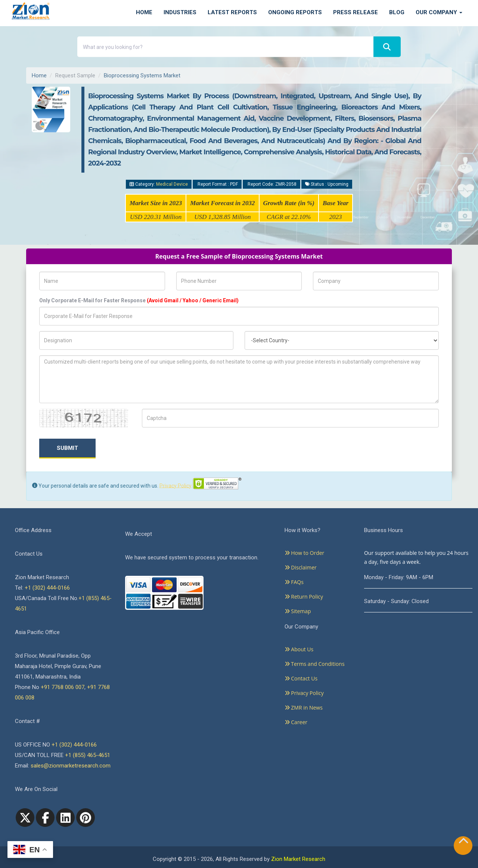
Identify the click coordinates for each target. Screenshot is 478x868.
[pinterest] (86, 818)
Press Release (356, 12)
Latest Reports (232, 12)
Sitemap (298, 611)
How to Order (305, 553)
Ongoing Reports (295, 12)
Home (144, 12)
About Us (299, 649)
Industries (180, 12)
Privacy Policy (176, 485)
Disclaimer (301, 567)
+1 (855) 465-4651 (88, 755)
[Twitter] (25, 818)
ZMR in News (304, 708)
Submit (67, 448)
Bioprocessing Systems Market (142, 75)
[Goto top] (463, 842)
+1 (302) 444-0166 (47, 588)
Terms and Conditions (315, 664)
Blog (397, 12)
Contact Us (301, 678)
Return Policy (304, 597)
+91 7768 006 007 (63, 687)
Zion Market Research (298, 859)
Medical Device (172, 184)
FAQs (294, 582)
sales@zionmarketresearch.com (71, 766)
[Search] (387, 47)
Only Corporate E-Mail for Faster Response (139, 300)
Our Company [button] (439, 12)
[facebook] (45, 818)
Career (296, 722)
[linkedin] (65, 818)
